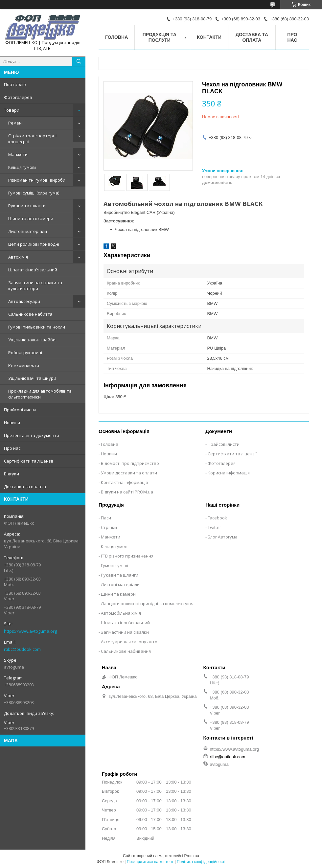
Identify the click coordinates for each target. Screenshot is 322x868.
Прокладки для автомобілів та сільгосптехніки (40, 394)
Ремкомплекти (24, 365)
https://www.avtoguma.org (30, 631)
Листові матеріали (28, 231)
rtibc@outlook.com (22, 649)
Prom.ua (192, 856)
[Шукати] (79, 61)
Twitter (214, 527)
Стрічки (109, 527)
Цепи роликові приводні (34, 244)
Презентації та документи (32, 435)
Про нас (12, 448)
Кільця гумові (22, 167)
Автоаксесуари (24, 301)
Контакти (209, 37)
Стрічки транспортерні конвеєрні (32, 139)
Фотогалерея (18, 97)
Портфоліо (15, 84)
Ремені (15, 123)
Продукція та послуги (160, 37)
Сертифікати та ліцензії (28, 461)
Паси (106, 518)
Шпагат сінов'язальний (33, 270)
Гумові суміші (115, 565)
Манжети (18, 154)
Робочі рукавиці (25, 353)
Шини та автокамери (31, 218)
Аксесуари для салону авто (129, 642)
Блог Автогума (223, 537)
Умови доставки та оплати (129, 473)
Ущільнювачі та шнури (32, 378)
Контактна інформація (124, 482)
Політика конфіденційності (201, 862)
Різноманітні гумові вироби (37, 180)
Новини (12, 423)
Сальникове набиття (30, 314)
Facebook (217, 518)
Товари (12, 110)
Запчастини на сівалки (125, 632)
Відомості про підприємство (130, 463)
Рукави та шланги (27, 206)
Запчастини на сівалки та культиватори (35, 286)
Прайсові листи (20, 410)
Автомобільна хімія (121, 613)
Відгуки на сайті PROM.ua (127, 492)
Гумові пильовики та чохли (37, 327)
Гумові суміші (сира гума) (34, 193)
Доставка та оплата (25, 487)
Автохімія (18, 257)
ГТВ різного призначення (127, 556)
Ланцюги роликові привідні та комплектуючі (148, 604)
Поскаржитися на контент (150, 862)
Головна (116, 37)
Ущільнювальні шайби (32, 340)
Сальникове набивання (126, 651)
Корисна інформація (229, 473)
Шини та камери (118, 594)
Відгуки (11, 474)
